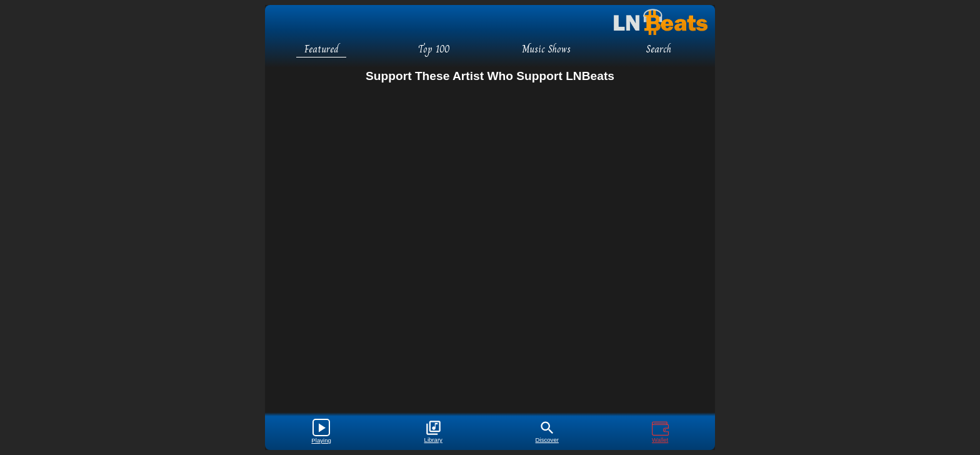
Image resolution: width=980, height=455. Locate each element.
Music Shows (546, 49)
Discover (547, 431)
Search (659, 49)
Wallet (660, 431)
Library (433, 431)
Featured (322, 49)
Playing (321, 431)
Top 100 (434, 49)
